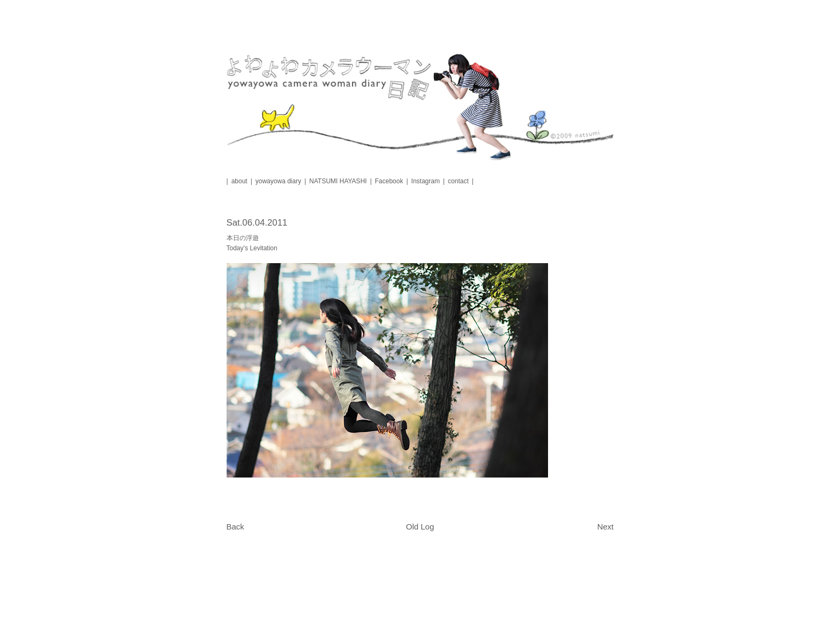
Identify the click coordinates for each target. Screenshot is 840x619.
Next (606, 527)
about (239, 181)
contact (458, 181)
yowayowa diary (278, 181)
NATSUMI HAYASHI (338, 181)
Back (235, 527)
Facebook (389, 181)
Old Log (420, 527)
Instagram (426, 181)
